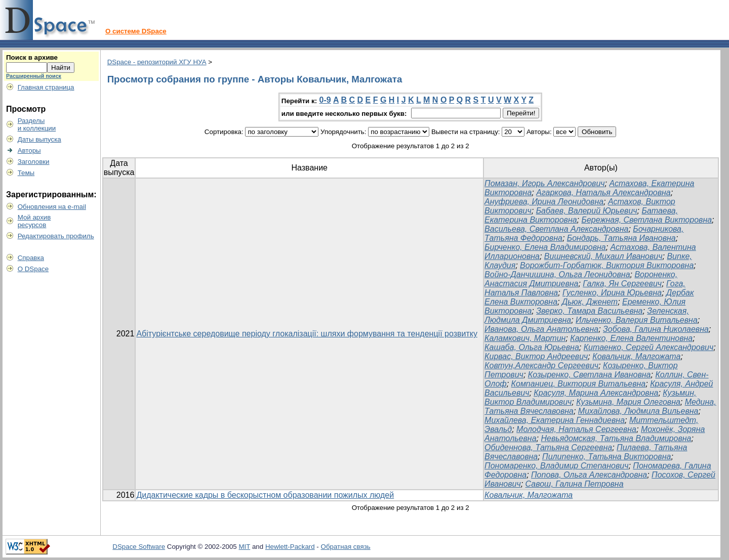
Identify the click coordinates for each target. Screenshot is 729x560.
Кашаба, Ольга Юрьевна (532, 347)
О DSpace (33, 269)
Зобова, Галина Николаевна (656, 329)
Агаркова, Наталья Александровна (603, 192)
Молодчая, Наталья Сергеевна (576, 429)
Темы (26, 173)
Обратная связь (346, 547)
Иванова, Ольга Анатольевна (541, 329)
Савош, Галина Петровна (575, 484)
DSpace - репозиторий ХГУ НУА (157, 62)
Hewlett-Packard (290, 547)
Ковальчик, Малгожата (636, 356)
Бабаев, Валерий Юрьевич (587, 211)
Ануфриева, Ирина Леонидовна (544, 202)
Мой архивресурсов (34, 221)
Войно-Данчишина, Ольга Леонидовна (557, 274)
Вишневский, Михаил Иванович (603, 256)
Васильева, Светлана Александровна (556, 229)
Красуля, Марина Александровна (596, 393)
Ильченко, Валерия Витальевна (637, 320)
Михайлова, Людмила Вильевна (638, 411)
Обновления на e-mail (52, 207)
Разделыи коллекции (37, 124)
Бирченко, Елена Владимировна (545, 247)
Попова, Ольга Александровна (589, 475)
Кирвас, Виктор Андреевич (536, 356)
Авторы (29, 150)
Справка (31, 258)
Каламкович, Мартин (525, 338)
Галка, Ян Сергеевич (622, 284)
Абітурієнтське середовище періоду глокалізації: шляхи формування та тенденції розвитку (307, 334)
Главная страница (46, 87)
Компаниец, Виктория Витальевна (579, 384)
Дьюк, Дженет (590, 302)
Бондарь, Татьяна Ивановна (621, 238)
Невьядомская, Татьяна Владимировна (616, 438)
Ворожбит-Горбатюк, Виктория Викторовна (607, 265)
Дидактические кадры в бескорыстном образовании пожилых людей (265, 495)
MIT (245, 547)
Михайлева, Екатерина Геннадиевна (555, 420)
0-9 (325, 100)
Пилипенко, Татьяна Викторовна (606, 457)
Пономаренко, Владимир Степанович (556, 466)
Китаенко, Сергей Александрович (649, 347)
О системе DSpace (136, 31)
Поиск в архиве (32, 57)
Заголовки (34, 162)
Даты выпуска (39, 139)
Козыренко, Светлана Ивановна (590, 375)
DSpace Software (139, 547)
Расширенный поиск (34, 76)
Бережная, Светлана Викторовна (646, 220)
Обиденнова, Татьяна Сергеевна (548, 447)
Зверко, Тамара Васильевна (589, 311)
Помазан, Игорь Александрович (545, 183)
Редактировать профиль (56, 236)
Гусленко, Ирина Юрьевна (612, 293)
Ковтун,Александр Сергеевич (541, 365)
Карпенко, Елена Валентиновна (631, 338)
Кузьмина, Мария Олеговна (628, 402)
